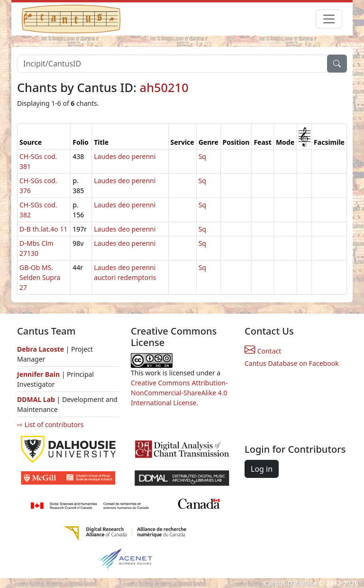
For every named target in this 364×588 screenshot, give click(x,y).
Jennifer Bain (39, 374)
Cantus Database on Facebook (292, 363)
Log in (262, 469)
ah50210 (164, 87)
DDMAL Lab (36, 399)
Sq (202, 156)
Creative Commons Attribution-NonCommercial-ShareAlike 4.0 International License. (179, 393)
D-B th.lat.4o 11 (43, 229)
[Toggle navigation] (329, 19)
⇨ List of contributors (50, 425)
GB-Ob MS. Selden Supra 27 (40, 277)
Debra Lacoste (41, 349)
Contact (263, 351)
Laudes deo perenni (125, 156)
